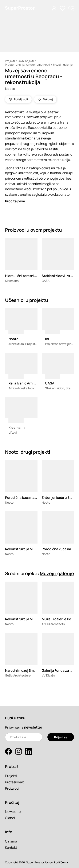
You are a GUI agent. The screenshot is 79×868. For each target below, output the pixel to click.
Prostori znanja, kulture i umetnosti (27, 65)
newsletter (33, 727)
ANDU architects (53, 624)
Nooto (10, 89)
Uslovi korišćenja (57, 862)
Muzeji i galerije (63, 65)
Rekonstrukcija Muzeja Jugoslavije (33, 549)
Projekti (10, 61)
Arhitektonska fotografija (25, 388)
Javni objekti (26, 61)
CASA (46, 281)
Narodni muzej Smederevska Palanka (34, 670)
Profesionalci (15, 782)
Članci (10, 818)
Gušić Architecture (18, 675)
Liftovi (13, 432)
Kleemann (12, 281)
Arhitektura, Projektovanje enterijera (33, 344)
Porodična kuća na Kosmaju (27, 498)
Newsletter (13, 812)
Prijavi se (61, 737)
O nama (11, 841)
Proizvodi (12, 788)
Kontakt (11, 848)
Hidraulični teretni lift (22, 276)
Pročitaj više (15, 201)
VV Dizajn (48, 675)
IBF (47, 339)
